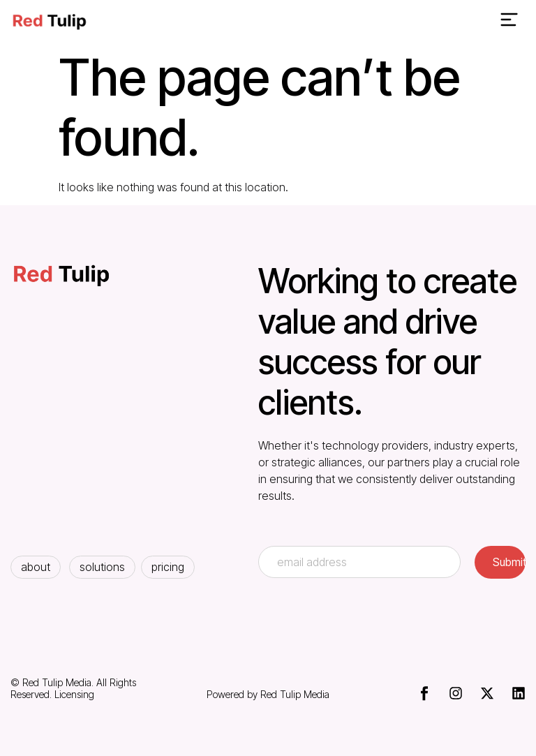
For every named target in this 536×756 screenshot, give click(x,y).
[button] (509, 21)
